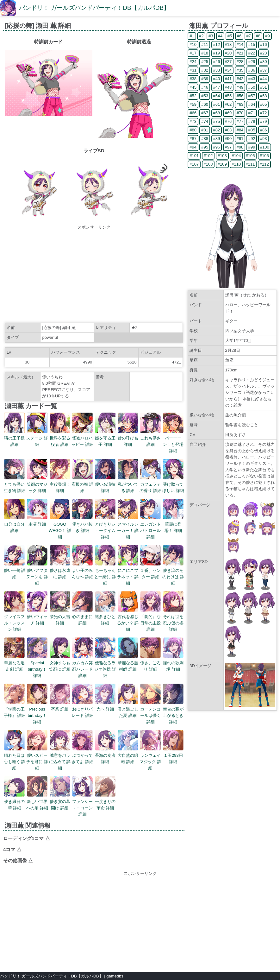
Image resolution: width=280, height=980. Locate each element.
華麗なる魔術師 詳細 (128, 663)
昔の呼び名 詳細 (128, 438)
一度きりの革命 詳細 (105, 802)
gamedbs (115, 976)
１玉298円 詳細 (173, 755)
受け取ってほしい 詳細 (173, 484)
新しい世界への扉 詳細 (37, 802)
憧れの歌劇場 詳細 (173, 663)
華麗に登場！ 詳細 (173, 524)
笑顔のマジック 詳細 (37, 484)
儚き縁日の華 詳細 (14, 802)
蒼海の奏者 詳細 (105, 755)
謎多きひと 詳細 (105, 617)
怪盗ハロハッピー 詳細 (82, 438)
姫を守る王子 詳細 (105, 438)
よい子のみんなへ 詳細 (82, 570)
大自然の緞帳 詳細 (128, 755)
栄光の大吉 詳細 (60, 617)
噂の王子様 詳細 (14, 438)
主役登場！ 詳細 (60, 484)
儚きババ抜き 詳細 (82, 524)
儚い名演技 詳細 (105, 484)
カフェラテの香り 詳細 (150, 484)
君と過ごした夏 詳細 (128, 709)
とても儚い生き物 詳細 (15, 484)
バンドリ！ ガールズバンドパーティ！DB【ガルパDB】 (94, 8)
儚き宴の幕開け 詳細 (60, 802)
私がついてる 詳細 (128, 484)
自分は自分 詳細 (14, 524)
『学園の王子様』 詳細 (15, 709)
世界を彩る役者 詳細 (60, 438)
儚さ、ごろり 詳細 (150, 663)
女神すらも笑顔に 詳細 (60, 663)
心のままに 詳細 (82, 617)
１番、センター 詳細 (150, 570)
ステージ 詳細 (37, 438)
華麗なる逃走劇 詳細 (14, 663)
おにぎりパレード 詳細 (82, 709)
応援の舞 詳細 (82, 484)
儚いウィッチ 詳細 (37, 617)
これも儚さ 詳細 (150, 438)
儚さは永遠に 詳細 (60, 570)
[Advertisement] (94, 275)
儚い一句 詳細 (15, 570)
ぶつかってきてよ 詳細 (82, 755)
